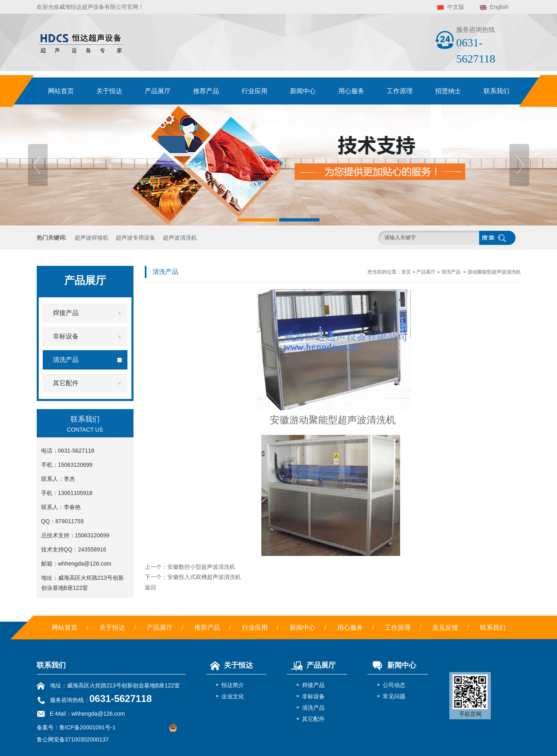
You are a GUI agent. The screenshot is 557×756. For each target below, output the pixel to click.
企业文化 (233, 696)
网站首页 (61, 91)
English (499, 7)
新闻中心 (303, 91)
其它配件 (313, 719)
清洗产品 (451, 272)
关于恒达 (109, 91)
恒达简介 (233, 685)
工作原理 (400, 91)
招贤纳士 (448, 91)
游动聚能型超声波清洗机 (494, 272)
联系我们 (497, 91)
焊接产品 (313, 685)
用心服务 (351, 91)
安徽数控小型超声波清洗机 (201, 567)
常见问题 (394, 696)
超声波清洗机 (180, 238)
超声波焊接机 (92, 238)
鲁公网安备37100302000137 (73, 739)
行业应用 (255, 91)
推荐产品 (206, 91)
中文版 (456, 7)
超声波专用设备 (136, 238)
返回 (150, 587)
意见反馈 (445, 628)
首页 (406, 272)
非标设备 (313, 696)
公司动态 (394, 685)
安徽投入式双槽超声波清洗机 (204, 577)
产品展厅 (158, 91)
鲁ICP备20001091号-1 (88, 727)
